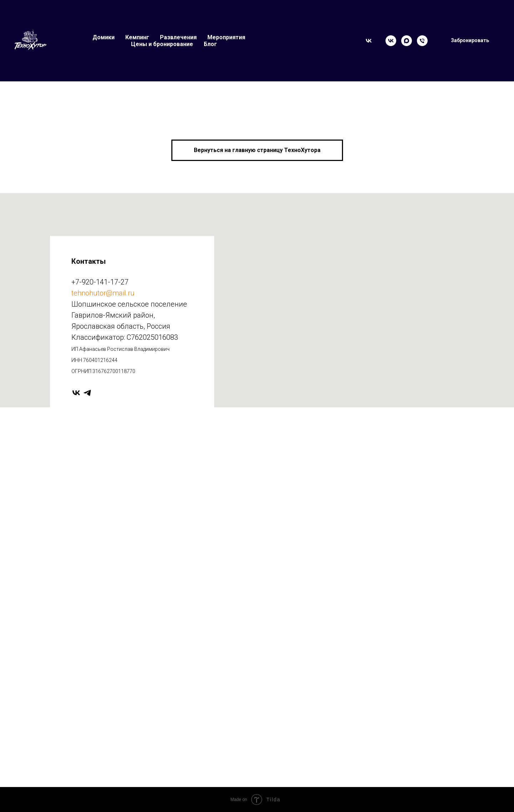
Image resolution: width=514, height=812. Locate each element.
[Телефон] (422, 41)
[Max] (407, 41)
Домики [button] (104, 37)
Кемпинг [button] (137, 37)
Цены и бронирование (162, 44)
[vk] (76, 393)
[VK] (391, 41)
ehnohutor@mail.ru (104, 293)
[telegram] (87, 393)
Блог (210, 44)
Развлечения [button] (178, 37)
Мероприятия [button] (226, 37)
